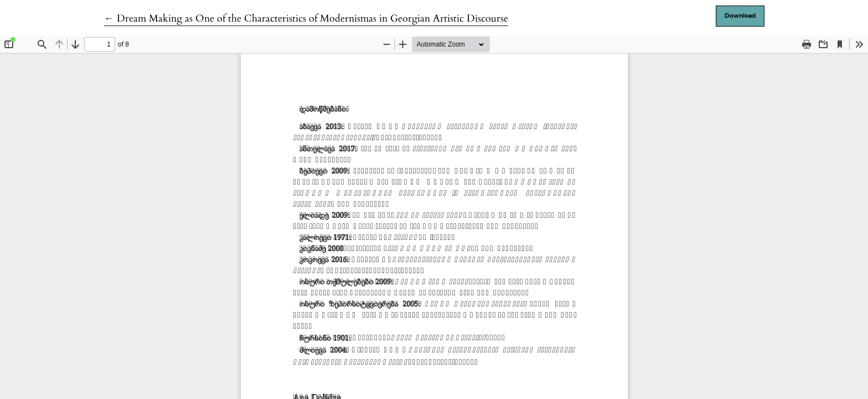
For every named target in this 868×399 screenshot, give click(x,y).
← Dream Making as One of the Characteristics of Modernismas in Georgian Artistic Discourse (306, 19)
